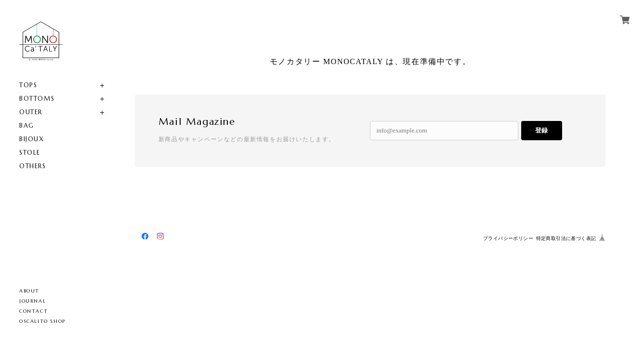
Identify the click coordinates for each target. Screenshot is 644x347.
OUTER (31, 112)
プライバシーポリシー (508, 238)
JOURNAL (33, 301)
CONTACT (33, 311)
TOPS (28, 85)
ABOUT (29, 291)
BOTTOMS (37, 99)
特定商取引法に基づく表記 (566, 238)
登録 (541, 130)
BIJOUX (32, 139)
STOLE (30, 153)
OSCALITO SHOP (42, 321)
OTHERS (33, 166)
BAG (27, 126)
